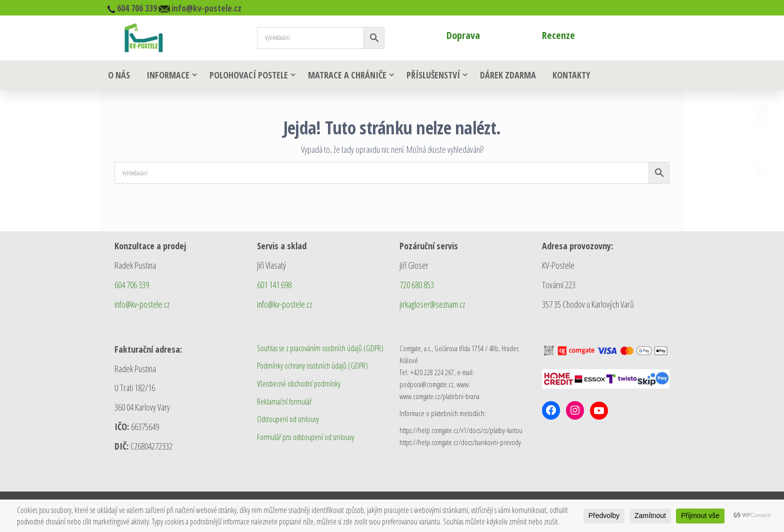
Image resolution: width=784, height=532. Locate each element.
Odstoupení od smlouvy (288, 420)
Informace (165, 76)
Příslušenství (431, 76)
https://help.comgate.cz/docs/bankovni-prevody (460, 443)
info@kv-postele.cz (142, 305)
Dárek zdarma (505, 76)
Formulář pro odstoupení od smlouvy (305, 438)
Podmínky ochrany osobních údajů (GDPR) (312, 367)
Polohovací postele (246, 76)
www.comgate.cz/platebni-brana (439, 397)
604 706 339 (132, 286)
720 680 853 (417, 286)
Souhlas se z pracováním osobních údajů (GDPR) (320, 349)
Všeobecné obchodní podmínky (299, 385)
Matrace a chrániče (345, 76)
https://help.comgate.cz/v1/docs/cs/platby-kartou (461, 431)
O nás (118, 76)
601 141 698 (274, 286)
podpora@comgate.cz (426, 385)
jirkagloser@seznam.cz (432, 305)
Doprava (463, 35)
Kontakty (567, 76)
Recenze (558, 35)
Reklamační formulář (284, 403)
